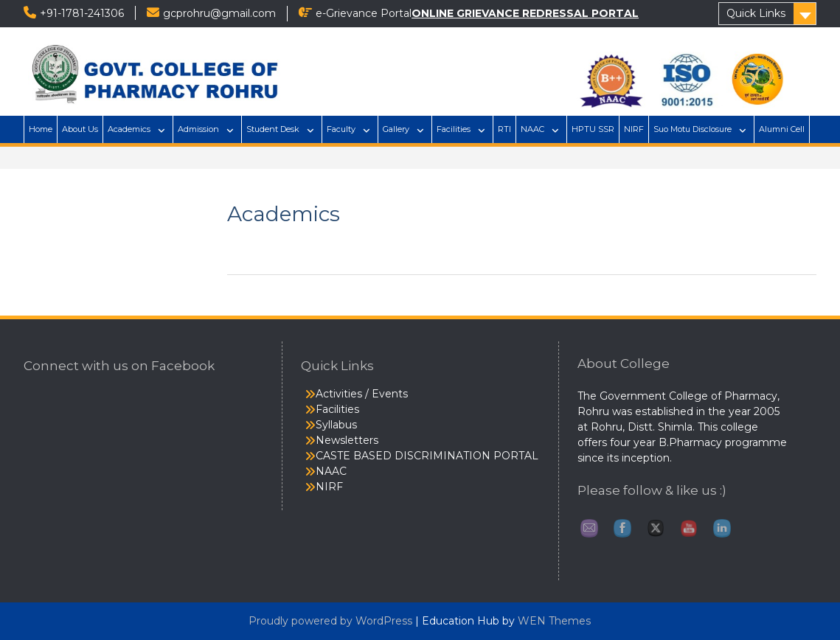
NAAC (532, 129)
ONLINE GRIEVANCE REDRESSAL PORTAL (525, 13)
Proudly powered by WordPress (330, 621)
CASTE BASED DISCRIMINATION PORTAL (427, 456)
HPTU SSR (593, 129)
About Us (80, 129)
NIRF (634, 129)
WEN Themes (554, 621)
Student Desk (273, 129)
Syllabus (336, 425)
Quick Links (756, 13)
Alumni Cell (782, 129)
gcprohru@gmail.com (219, 13)
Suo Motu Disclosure (693, 129)
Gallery (396, 129)
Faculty (341, 129)
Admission (198, 129)
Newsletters (347, 440)
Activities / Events (362, 394)
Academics (129, 129)
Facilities (454, 129)
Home (41, 129)
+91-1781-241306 (82, 13)
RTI (504, 129)
